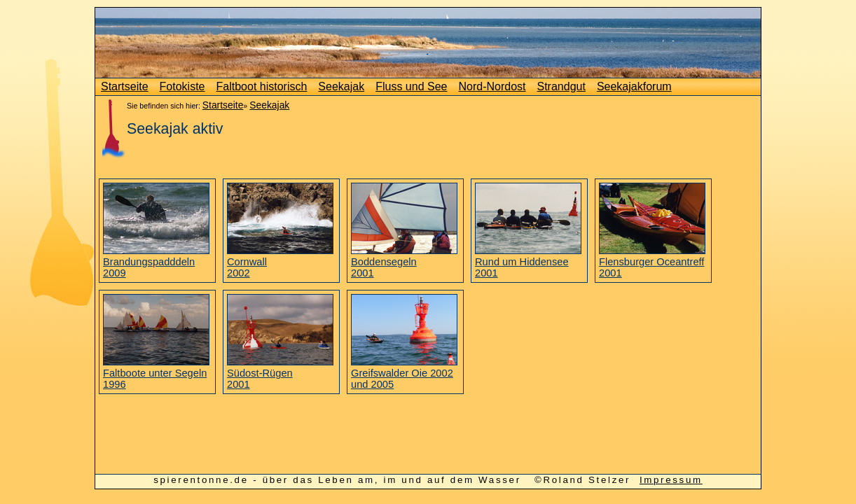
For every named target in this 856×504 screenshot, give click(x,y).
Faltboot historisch (262, 86)
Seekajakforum (634, 86)
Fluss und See (411, 86)
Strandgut (561, 86)
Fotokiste (182, 86)
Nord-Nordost (492, 86)
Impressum (671, 480)
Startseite (125, 86)
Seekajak (341, 86)
